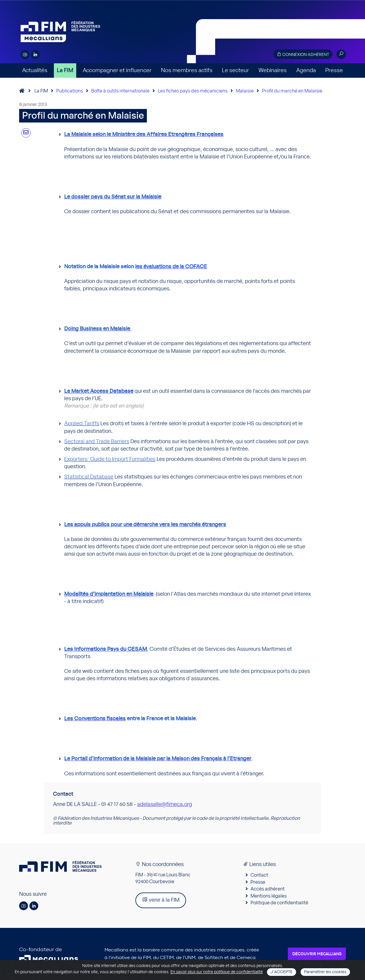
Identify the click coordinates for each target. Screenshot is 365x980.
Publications (70, 91)
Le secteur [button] (235, 71)
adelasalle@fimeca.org (165, 804)
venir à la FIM (161, 900)
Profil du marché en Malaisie (292, 91)
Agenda (306, 71)
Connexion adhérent (303, 54)
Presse (334, 71)
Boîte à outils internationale (120, 91)
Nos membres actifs (187, 71)
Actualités (35, 71)
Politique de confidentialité (279, 903)
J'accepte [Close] (282, 972)
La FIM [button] (65, 71)
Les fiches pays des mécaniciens (193, 91)
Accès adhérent (268, 889)
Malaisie (245, 91)
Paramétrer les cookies (325, 972)
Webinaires (273, 71)
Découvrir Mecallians (317, 954)
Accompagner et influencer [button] (117, 71)
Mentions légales (269, 896)
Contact (259, 875)
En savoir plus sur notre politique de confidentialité (217, 972)
